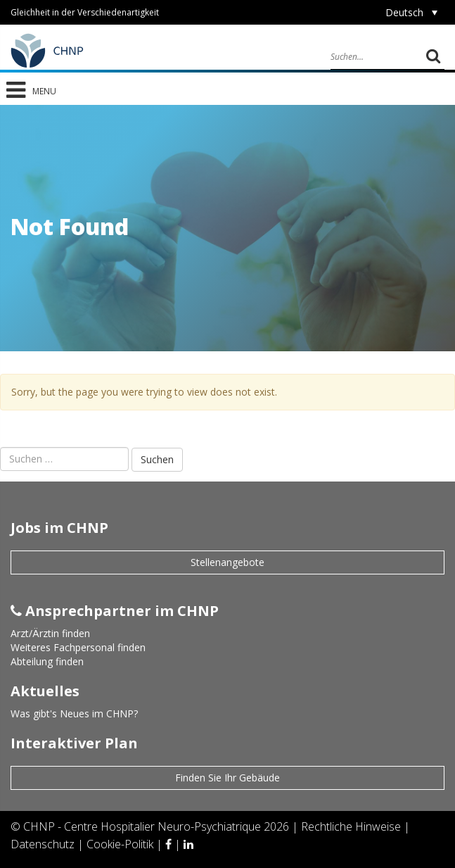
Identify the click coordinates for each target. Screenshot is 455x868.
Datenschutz (44, 844)
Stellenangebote (227, 562)
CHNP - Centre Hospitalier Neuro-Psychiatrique (142, 826)
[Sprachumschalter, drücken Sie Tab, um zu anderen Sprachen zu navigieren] (411, 12)
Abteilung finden (47, 661)
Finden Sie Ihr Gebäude (227, 778)
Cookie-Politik (121, 844)
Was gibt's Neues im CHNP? (74, 713)
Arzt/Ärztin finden (50, 633)
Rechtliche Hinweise (352, 826)
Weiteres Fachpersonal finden (78, 647)
